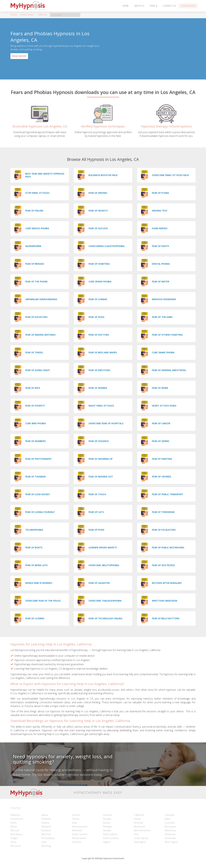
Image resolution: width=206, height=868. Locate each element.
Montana (46, 830)
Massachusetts (80, 826)
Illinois (14, 823)
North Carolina (80, 834)
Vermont (77, 842)
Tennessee (170, 838)
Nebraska (77, 830)
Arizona (76, 815)
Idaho (168, 819)
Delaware (46, 819)
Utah (44, 842)
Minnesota (139, 826)
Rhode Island (79, 838)
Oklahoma (170, 834)
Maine (14, 826)
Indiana (45, 823)
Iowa (75, 823)
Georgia (107, 819)
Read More (19, 56)
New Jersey (170, 830)
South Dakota (141, 838)
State (154, 6)
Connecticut (17, 819)
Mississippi (170, 826)
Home (126, 6)
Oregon (14, 838)
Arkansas (108, 815)
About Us (139, 6)
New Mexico (17, 834)
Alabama (15, 815)
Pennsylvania (48, 838)
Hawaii (137, 819)
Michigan (108, 826)
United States (27, 15)
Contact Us (169, 6)
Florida (76, 819)
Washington (140, 842)
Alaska (45, 815)
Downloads (188, 6)
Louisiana (170, 823)
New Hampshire (142, 830)
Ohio (136, 834)
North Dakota (110, 834)
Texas (13, 842)
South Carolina (111, 838)
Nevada (107, 830)
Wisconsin (16, 846)
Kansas (107, 823)
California (42, 15)
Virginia (107, 842)
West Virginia (171, 842)
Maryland (46, 826)
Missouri (15, 830)
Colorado (170, 815)
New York (46, 834)
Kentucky (138, 823)
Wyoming (46, 846)
